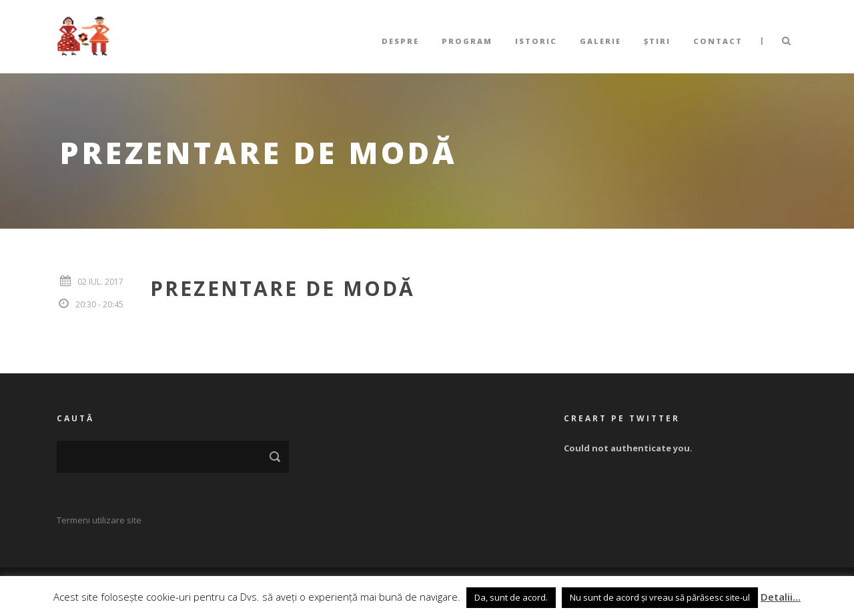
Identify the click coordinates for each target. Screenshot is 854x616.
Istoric (536, 41)
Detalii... (781, 597)
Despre (400, 41)
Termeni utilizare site (99, 520)
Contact (718, 41)
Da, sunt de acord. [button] (511, 597)
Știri (657, 41)
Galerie (600, 41)
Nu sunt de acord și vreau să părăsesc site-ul (660, 597)
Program (467, 41)
